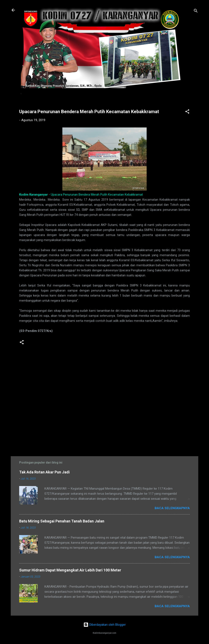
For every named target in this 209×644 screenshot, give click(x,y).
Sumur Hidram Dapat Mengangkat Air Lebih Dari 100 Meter (70, 570)
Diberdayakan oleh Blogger (105, 625)
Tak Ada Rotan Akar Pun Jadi (44, 472)
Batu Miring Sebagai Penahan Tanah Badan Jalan (62, 521)
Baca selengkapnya (172, 508)
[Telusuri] (196, 11)
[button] (187, 112)
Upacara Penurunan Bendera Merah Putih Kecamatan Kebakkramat (97, 195)
